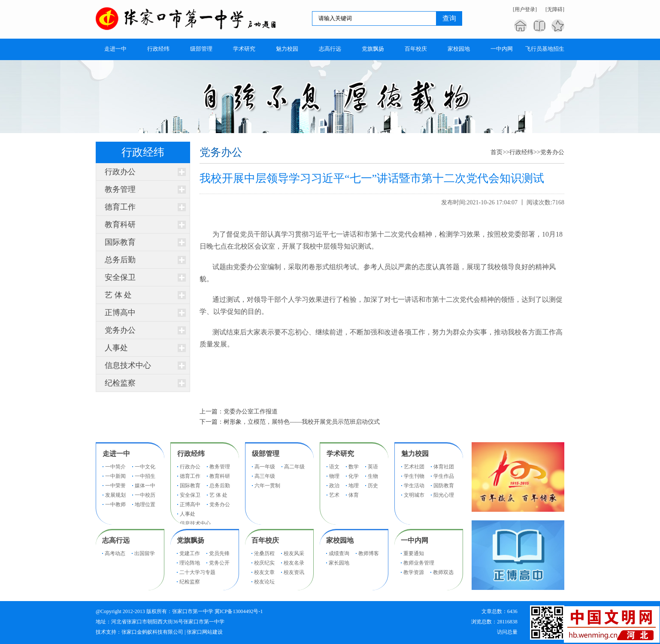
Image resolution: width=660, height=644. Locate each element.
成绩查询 (339, 553)
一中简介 (115, 467)
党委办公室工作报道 (251, 412)
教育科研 (120, 225)
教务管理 (120, 189)
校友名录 (294, 563)
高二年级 (294, 467)
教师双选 (443, 572)
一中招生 (145, 476)
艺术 (334, 495)
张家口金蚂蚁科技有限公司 (152, 632)
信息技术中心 (128, 365)
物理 (334, 476)
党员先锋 (219, 553)
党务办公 (120, 330)
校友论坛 (264, 582)
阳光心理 (444, 495)
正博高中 (120, 313)
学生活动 (414, 486)
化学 (354, 476)
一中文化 (145, 467)
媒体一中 (145, 486)
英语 (373, 467)
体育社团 (444, 467)
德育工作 (120, 207)
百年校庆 (265, 540)
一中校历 (145, 495)
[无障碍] (555, 9)
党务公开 (219, 563)
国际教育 (120, 242)
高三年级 (265, 476)
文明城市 (414, 495)
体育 (354, 495)
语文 (334, 467)
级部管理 (266, 454)
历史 (373, 486)
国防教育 (444, 486)
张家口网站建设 (205, 632)
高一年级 (265, 467)
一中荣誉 (115, 486)
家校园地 (340, 540)
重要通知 (414, 553)
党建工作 (190, 553)
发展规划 (115, 495)
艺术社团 (414, 467)
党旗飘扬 (191, 540)
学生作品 (444, 476)
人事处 (116, 348)
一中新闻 (115, 476)
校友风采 (294, 553)
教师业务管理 (419, 563)
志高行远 (116, 540)
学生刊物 (414, 476)
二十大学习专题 (197, 572)
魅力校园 (415, 454)
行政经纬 (521, 152)
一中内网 (415, 540)
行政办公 (120, 172)
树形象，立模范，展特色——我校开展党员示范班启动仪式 (302, 422)
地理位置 (145, 504)
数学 (354, 467)
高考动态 (115, 553)
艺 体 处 (118, 295)
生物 (373, 476)
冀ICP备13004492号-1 (239, 611)
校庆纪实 (264, 563)
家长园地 (339, 563)
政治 (334, 486)
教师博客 (369, 553)
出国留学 (145, 553)
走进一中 (116, 454)
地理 (354, 486)
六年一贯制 (267, 486)
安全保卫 (120, 277)
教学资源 (414, 572)
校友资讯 (294, 572)
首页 (497, 152)
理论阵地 (190, 563)
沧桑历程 (264, 553)
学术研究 (340, 454)
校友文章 (264, 572)
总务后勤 (120, 260)
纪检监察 (120, 383)
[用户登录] (525, 9)
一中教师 (115, 504)
